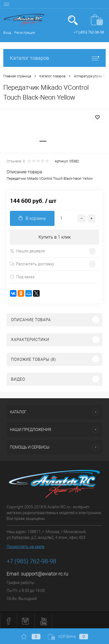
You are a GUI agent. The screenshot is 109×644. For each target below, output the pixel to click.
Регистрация (25, 33)
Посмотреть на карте (25, 547)
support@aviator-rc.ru (45, 574)
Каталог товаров (54, 58)
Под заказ (22, 277)
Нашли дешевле (27, 251)
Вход (7, 33)
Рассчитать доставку (32, 264)
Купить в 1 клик (55, 237)
